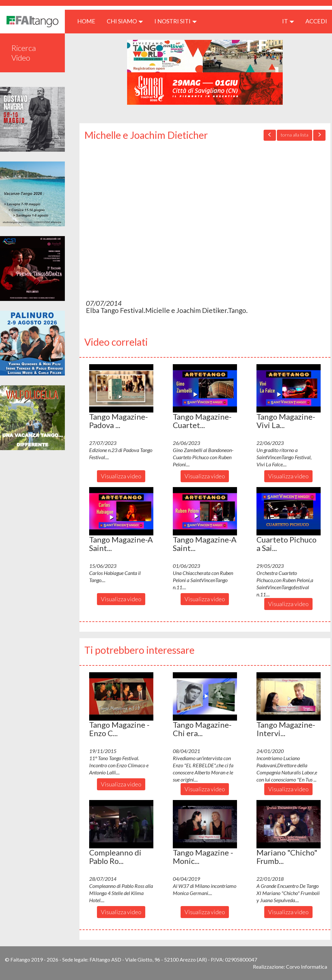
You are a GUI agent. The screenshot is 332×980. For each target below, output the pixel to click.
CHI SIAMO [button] (125, 21)
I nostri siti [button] (176, 21)
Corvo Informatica (307, 967)
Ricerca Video (24, 53)
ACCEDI (316, 21)
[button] (121, 388)
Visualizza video (121, 476)
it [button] (288, 21)
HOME (89, 21)
